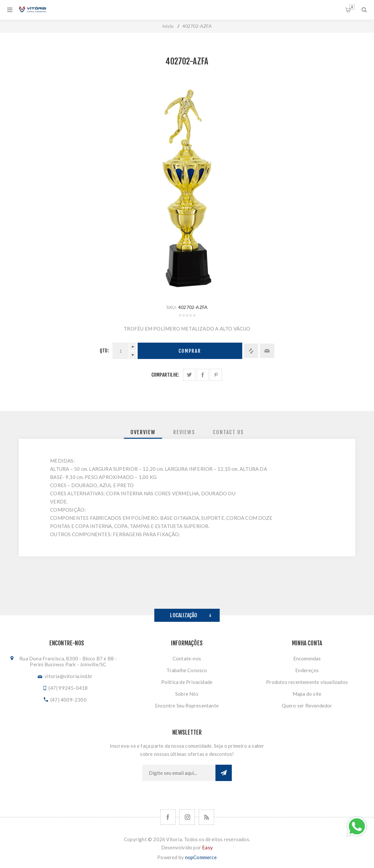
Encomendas (307, 658)
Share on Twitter (189, 375)
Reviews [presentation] (184, 432)
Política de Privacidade (187, 682)
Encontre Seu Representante (187, 706)
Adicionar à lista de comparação (251, 351)
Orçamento (352, 7)
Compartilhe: (165, 375)
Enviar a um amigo (267, 351)
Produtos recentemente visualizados (307, 682)
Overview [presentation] (143, 432)
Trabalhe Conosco (187, 670)
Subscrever (224, 773)
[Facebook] (168, 817)
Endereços (307, 670)
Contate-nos (187, 658)
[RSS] (206, 817)
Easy (207, 847)
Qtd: (104, 351)
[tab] (143, 432)
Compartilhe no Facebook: (203, 375)
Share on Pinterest (216, 375)
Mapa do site (307, 694)
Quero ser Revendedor (307, 706)
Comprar (190, 351)
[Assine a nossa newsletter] (179, 773)
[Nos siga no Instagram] (187, 817)
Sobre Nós (187, 694)
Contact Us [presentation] (228, 432)
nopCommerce (201, 857)
